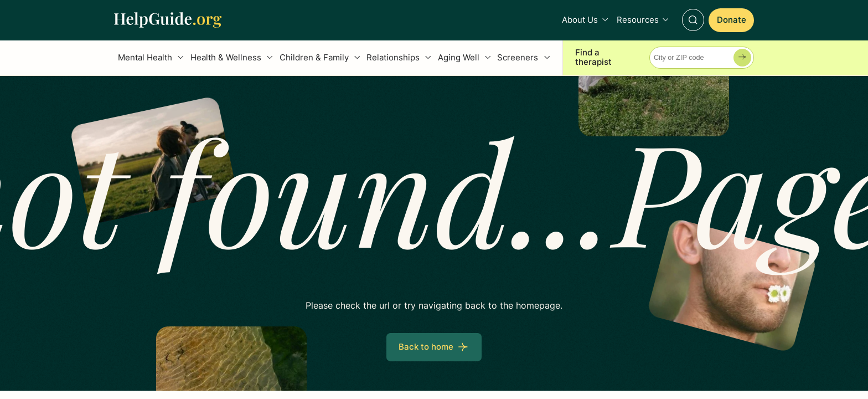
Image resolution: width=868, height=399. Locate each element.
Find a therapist (593, 58)
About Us (580, 20)
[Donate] (731, 21)
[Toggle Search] (693, 20)
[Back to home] (434, 347)
